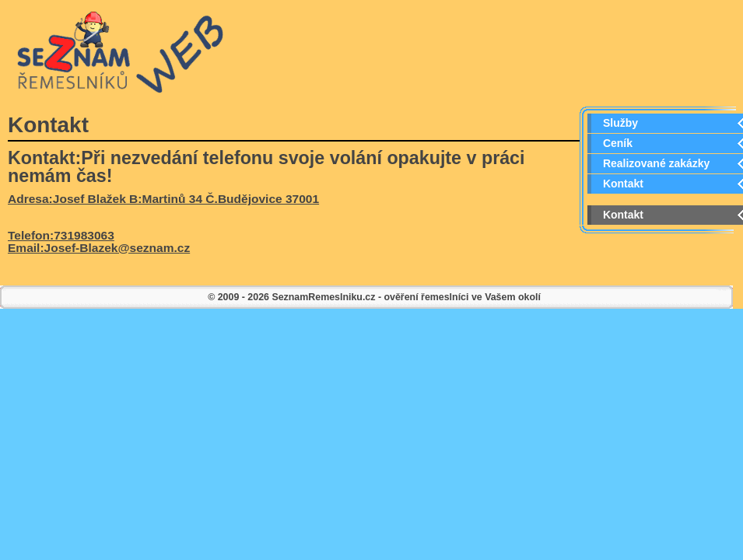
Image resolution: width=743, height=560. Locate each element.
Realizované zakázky (656, 163)
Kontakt (623, 184)
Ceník (618, 143)
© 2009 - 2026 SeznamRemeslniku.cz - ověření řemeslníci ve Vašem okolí (374, 297)
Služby (620, 123)
